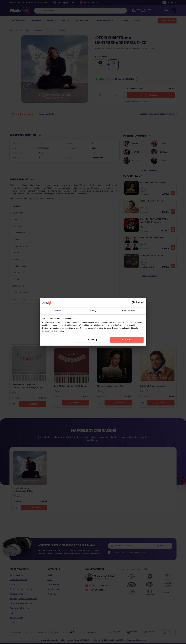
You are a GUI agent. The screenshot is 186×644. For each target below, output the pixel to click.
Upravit (93, 340)
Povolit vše (127, 340)
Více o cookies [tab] (129, 311)
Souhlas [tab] (57, 311)
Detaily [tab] (93, 311)
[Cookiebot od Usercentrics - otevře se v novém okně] (133, 303)
